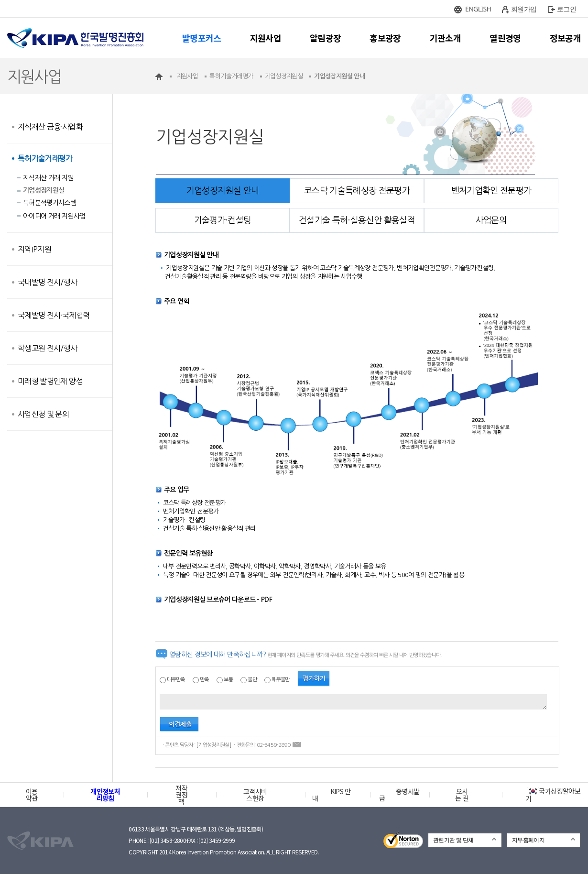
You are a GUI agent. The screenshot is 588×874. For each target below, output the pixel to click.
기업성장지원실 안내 (223, 191)
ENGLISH (478, 9)
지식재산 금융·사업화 (50, 127)
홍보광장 (385, 38)
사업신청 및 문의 (43, 414)
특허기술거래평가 (45, 158)
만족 (204, 680)
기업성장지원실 (44, 190)
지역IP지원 (34, 249)
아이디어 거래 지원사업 (54, 216)
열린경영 (505, 38)
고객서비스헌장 (255, 795)
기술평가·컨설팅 (223, 220)
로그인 (566, 9)
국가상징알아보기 (553, 795)
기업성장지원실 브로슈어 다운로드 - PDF (218, 600)
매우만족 (176, 680)
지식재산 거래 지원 (48, 178)
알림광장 (325, 38)
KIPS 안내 (332, 795)
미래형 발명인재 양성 (50, 381)
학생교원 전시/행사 (48, 348)
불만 (252, 680)
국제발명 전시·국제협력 (54, 315)
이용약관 (32, 795)
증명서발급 (399, 795)
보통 (228, 680)
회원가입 (524, 9)
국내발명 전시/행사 (48, 282)
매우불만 (280, 680)
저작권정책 (181, 795)
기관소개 (445, 38)
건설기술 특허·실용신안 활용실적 (357, 220)
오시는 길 (462, 795)
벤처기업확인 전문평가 (491, 191)
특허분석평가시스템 (49, 203)
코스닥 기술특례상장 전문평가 (357, 191)
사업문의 (491, 220)
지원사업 (266, 38)
